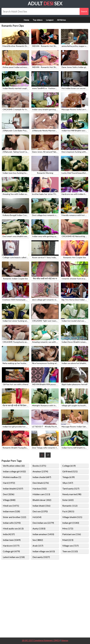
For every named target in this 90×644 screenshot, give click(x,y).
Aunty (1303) (39, 528)
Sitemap (65, 640)
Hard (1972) (9, 483)
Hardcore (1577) (11, 546)
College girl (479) (11, 551)
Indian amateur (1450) (43, 534)
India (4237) (9, 534)
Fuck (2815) (68, 511)
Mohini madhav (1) (12, 477)
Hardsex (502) (40, 488)
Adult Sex (45, 3)
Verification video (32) (14, 466)
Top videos (38, 20)
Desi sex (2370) (40, 511)
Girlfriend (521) (70, 471)
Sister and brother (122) (14, 517)
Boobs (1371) (39, 466)
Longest (50, 20)
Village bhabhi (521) (72, 517)
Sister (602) (68, 500)
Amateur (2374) (40, 471)
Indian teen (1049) (12, 540)
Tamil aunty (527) (71, 488)
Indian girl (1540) (71, 523)
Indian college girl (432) (14, 471)
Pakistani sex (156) (72, 534)
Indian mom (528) (11, 511)
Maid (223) (68, 540)
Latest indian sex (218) (14, 557)
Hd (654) (37, 517)
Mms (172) (68, 528)
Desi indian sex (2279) (43, 523)
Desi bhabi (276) (41, 483)
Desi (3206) (9, 494)
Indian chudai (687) (42, 477)
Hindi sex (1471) (11, 506)
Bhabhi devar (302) (42, 500)
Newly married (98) (72, 494)
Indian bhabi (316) (41, 506)
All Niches (61, 20)
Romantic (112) (70, 506)
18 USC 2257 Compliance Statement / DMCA (41, 640)
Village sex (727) (70, 546)
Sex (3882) (38, 540)
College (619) (69, 466)
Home (26, 20)
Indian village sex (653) (44, 551)
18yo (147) (68, 483)
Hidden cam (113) (41, 494)
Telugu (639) (68, 477)
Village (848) (9, 500)
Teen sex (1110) (70, 551)
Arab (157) (38, 546)
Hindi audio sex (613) (13, 528)
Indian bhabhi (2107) (13, 488)
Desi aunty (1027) (41, 557)
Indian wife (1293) (12, 523)
